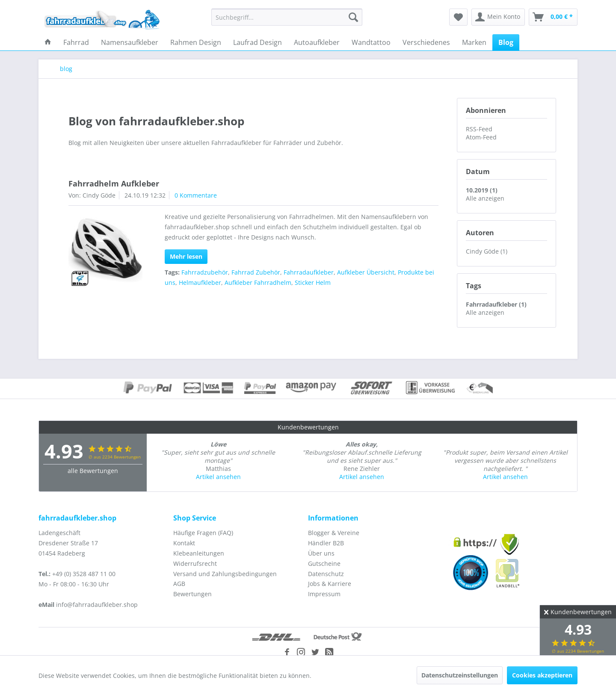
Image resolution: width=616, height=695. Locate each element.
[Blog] (506, 42)
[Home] (48, 42)
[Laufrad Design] (258, 42)
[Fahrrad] (76, 42)
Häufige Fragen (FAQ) (203, 533)
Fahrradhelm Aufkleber (114, 183)
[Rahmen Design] (196, 42)
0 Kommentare (196, 195)
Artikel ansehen (218, 477)
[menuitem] (287, 17)
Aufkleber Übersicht (366, 272)
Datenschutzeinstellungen (460, 675)
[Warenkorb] (553, 17)
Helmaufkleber (200, 282)
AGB (179, 584)
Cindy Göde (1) (487, 251)
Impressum (324, 594)
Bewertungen (192, 594)
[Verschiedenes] (426, 42)
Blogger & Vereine (334, 533)
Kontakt (184, 543)
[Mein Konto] (498, 17)
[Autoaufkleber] (317, 42)
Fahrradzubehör (205, 272)
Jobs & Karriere (330, 584)
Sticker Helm (313, 282)
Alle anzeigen (485, 198)
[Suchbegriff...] (287, 17)
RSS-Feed (479, 129)
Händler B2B (326, 543)
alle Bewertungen (93, 471)
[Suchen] (353, 17)
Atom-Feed (481, 137)
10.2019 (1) (482, 190)
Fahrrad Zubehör (256, 272)
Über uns (321, 553)
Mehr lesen (186, 256)
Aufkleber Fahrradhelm (258, 282)
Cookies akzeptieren (542, 675)
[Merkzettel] (458, 17)
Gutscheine (324, 563)
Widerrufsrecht (195, 563)
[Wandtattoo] (371, 42)
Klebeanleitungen (199, 553)
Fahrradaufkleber (309, 272)
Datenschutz (326, 574)
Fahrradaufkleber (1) (496, 304)
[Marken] (474, 42)
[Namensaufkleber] (130, 42)
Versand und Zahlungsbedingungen (225, 574)
